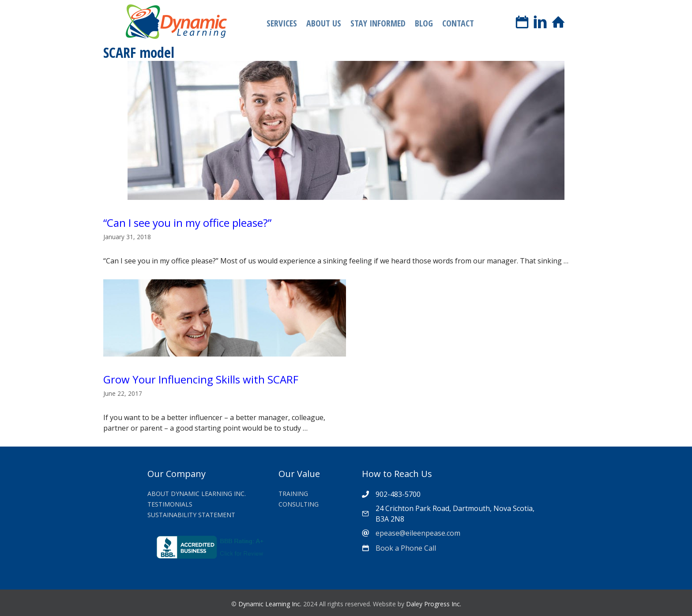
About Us (324, 23)
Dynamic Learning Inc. (270, 604)
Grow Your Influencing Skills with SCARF (201, 379)
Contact (458, 23)
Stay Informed (378, 23)
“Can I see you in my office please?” (187, 223)
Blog (424, 23)
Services (282, 23)
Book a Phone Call (406, 548)
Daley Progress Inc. (434, 604)
